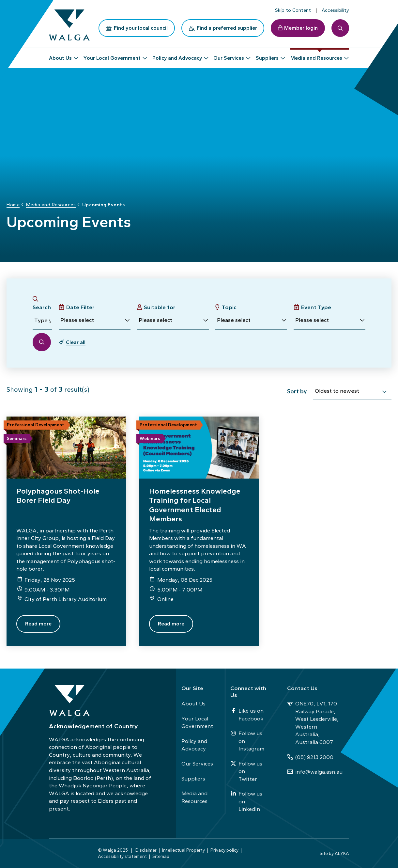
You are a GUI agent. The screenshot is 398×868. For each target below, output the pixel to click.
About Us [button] (60, 55)
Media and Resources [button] (316, 55)
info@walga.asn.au (315, 772)
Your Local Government (197, 722)
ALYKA (342, 853)
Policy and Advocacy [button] (177, 55)
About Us (193, 703)
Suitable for (160, 307)
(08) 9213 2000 (310, 757)
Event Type (316, 307)
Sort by (297, 391)
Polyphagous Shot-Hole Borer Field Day (58, 496)
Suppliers (193, 779)
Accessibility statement (122, 856)
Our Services (197, 764)
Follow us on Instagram (247, 741)
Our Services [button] (229, 55)
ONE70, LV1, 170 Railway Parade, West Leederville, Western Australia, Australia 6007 (313, 723)
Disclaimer (146, 850)
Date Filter (80, 307)
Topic (229, 307)
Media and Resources (194, 797)
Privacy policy (224, 850)
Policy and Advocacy (194, 745)
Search (42, 307)
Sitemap (161, 856)
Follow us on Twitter (246, 771)
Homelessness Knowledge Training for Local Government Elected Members (195, 505)
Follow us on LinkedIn (246, 801)
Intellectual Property (184, 850)
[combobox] (352, 392)
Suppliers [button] (267, 55)
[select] (384, 392)
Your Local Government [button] (112, 55)
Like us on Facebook (247, 715)
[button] (95, 321)
